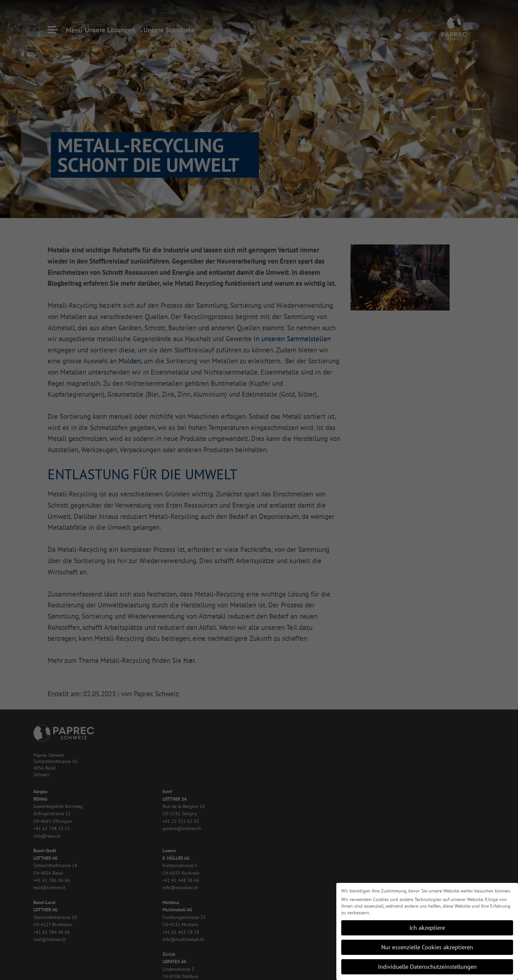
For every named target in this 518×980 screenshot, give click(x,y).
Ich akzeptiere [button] (427, 928)
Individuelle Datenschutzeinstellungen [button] (427, 967)
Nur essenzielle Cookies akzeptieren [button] (427, 947)
